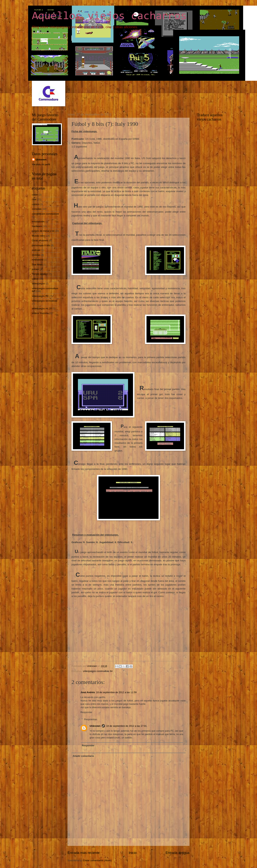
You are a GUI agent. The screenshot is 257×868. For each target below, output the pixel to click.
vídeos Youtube (40, 313)
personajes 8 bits (41, 245)
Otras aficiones (40, 240)
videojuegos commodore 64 (98, 671)
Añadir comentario (83, 756)
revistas (36, 255)
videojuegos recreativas (45, 301)
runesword (38, 260)
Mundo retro (38, 236)
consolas (37, 209)
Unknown (95, 726)
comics (36, 204)
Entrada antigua (178, 853)
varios (35, 279)
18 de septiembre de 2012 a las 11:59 (116, 692)
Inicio (133, 853)
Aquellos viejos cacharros (109, 16)
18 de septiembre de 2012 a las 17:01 (126, 726)
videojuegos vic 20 (42, 308)
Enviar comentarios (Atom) (97, 860)
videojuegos (38, 283)
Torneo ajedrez (40, 274)
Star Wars (37, 265)
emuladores (38, 222)
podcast (36, 250)
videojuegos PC (40, 296)
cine (34, 199)
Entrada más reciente (84, 853)
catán (35, 195)
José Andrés (88, 692)
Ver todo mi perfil (41, 164)
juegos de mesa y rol (43, 231)
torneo (35, 269)
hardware (37, 226)
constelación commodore (45, 214)
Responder (86, 712)
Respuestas (91, 719)
